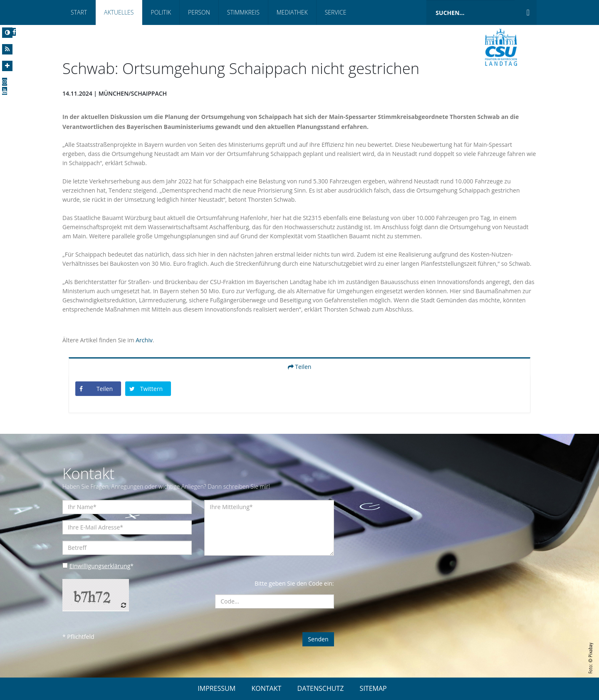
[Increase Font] (7, 66)
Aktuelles (119, 12)
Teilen (300, 367)
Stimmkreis (243, 12)
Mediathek (292, 12)
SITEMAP (373, 688)
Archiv (144, 340)
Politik (161, 12)
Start (79, 12)
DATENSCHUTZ (321, 688)
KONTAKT (266, 688)
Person (199, 12)
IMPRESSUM (217, 688)
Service (336, 12)
